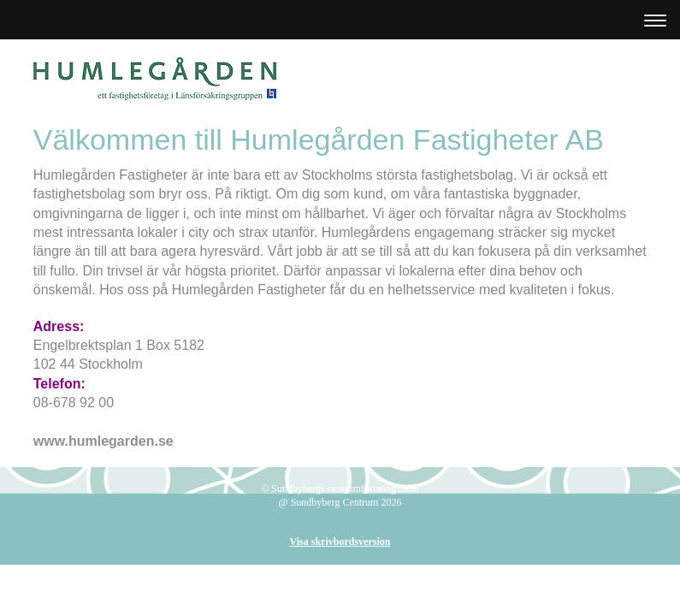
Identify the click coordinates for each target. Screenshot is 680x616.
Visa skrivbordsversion (340, 542)
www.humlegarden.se (103, 441)
